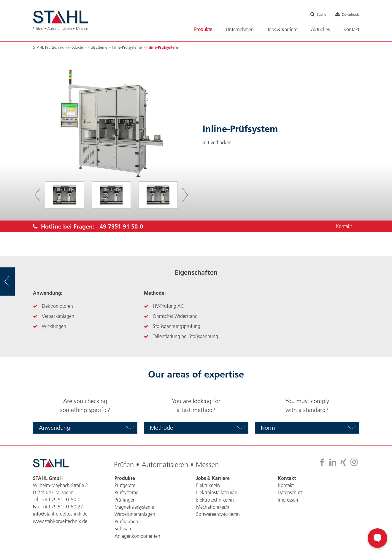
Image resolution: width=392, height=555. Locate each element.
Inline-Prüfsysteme (127, 47)
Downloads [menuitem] (349, 14)
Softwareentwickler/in (218, 514)
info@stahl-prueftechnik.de (60, 514)
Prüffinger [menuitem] (124, 500)
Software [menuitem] (123, 528)
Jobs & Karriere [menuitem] (282, 29)
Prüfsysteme (97, 47)
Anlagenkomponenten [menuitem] (137, 535)
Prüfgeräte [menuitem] (125, 485)
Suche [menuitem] (318, 14)
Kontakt (344, 226)
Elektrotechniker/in (215, 500)
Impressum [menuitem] (289, 500)
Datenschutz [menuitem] (290, 492)
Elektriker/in (208, 485)
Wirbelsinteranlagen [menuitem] (135, 514)
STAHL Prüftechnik (48, 47)
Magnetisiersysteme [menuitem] (134, 507)
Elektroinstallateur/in (217, 492)
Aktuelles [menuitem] (320, 29)
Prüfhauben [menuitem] (126, 521)
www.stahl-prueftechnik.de (60, 521)
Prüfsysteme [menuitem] (126, 492)
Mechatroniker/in (213, 507)
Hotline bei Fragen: (88, 226)
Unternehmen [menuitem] (240, 29)
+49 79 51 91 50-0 (61, 500)
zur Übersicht (15, 282)
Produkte (76, 47)
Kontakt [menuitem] (351, 29)
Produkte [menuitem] (203, 29)
